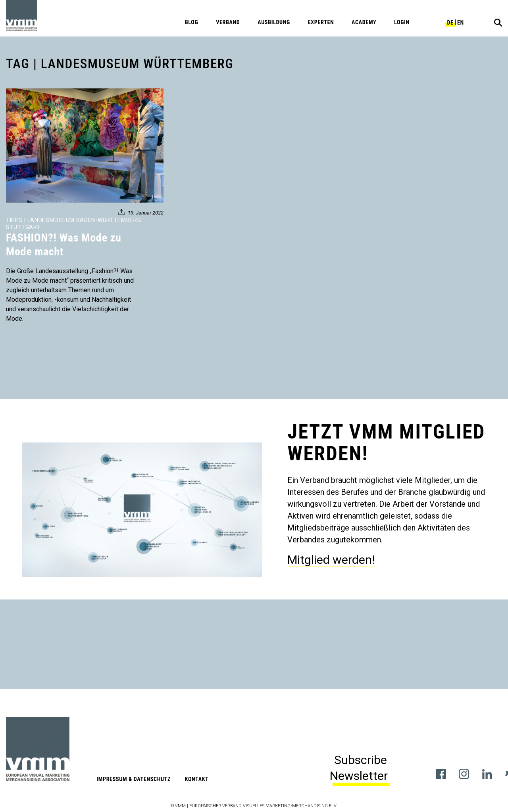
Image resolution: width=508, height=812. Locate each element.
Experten (321, 22)
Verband (228, 22)
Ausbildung (274, 22)
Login (402, 22)
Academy (364, 22)
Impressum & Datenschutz (134, 779)
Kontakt (197, 779)
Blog (192, 22)
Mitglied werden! (331, 560)
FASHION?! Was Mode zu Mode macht (64, 245)
